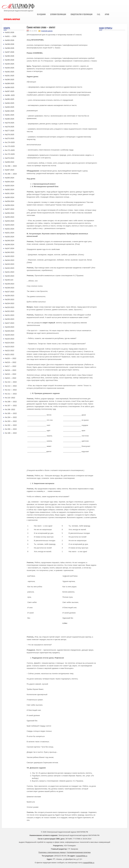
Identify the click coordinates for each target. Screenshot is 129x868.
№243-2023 (10, 264)
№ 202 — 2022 (11, 425)
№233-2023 (10, 307)
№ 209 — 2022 (11, 402)
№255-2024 (10, 217)
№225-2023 (10, 339)
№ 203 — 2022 (11, 421)
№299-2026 (10, 44)
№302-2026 (10, 32)
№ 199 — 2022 (11, 433)
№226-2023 (10, 335)
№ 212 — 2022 (11, 390)
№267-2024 (10, 170)
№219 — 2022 (11, 362)
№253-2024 (10, 225)
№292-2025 (10, 72)
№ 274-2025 (10, 142)
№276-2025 (10, 135)
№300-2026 (10, 40)
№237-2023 (10, 292)
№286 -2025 (10, 95)
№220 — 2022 (11, 358)
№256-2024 (10, 213)
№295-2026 (10, 60)
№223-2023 (10, 347)
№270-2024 (10, 158)
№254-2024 (10, 221)
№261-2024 (10, 193)
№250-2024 (10, 237)
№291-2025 (10, 76)
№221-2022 (10, 354)
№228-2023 (10, 331)
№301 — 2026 (11, 36)
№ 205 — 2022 (11, 413)
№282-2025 (10, 111)
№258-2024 (10, 205)
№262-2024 (10, 190)
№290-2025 (10, 80)
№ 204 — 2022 (11, 417)
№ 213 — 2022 (11, 386)
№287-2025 (10, 91)
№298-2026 (10, 48)
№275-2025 (10, 138)
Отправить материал (12, 19)
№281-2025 (10, 115)
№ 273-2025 (10, 146)
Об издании (41, 14)
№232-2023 (10, 311)
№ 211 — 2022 (11, 394)
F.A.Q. (99, 14)
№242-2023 (10, 268)
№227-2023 (10, 323)
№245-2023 (10, 256)
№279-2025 (10, 123)
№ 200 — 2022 (11, 429)
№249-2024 (10, 241)
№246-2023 (10, 252)
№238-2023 (10, 288)
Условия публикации (58, 14)
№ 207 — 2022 (11, 406)
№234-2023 (10, 303)
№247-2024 (10, 248)
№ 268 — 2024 (11, 166)
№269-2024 (10, 162)
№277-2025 (10, 131)
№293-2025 (10, 68)
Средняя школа (47, 31)
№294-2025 (10, 64)
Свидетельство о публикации (81, 14)
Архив (107, 14)
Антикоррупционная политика (79, 852)
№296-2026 (10, 56)
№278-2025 (10, 127)
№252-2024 (10, 229)
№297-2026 (10, 52)
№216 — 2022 (11, 374)
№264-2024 (10, 182)
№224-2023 (10, 343)
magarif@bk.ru (82, 856)
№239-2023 (10, 284)
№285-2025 (10, 99)
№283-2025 (10, 107)
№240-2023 (10, 276)
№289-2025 (10, 83)
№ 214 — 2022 (11, 382)
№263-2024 (10, 186)
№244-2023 (10, 260)
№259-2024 (10, 201)
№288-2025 (10, 87)
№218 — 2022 (11, 370)
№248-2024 (10, 244)
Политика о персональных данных (52, 852)
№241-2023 (10, 272)
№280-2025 (10, 119)
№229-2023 (10, 327)
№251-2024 (10, 233)
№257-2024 (10, 209)
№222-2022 (10, 351)
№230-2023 (10, 319)
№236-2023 (10, 296)
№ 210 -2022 (10, 398)
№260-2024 (10, 197)
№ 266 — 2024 (11, 174)
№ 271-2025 (10, 150)
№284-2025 (10, 103)
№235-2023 (10, 299)
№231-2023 (10, 315)
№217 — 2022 (11, 366)
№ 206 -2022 (10, 409)
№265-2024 (10, 178)
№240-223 (9, 280)
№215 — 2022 (11, 378)
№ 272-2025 (10, 154)
